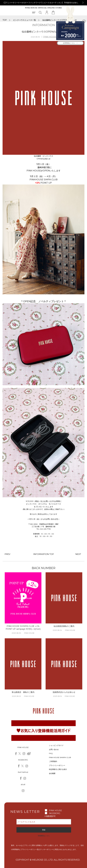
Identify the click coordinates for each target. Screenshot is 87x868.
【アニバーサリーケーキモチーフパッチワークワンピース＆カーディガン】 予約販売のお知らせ (44, 3)
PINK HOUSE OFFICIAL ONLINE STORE (44, 8)
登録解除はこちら (44, 836)
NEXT (78, 554)
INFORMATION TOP (44, 554)
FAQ (51, 753)
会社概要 (52, 773)
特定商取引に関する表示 (58, 769)
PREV (7, 554)
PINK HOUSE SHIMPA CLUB (60, 757)
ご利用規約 (53, 761)
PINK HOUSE (50, 37)
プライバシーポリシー (57, 765)
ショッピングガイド (56, 745)
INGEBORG (55, 813)
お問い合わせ (54, 749)
